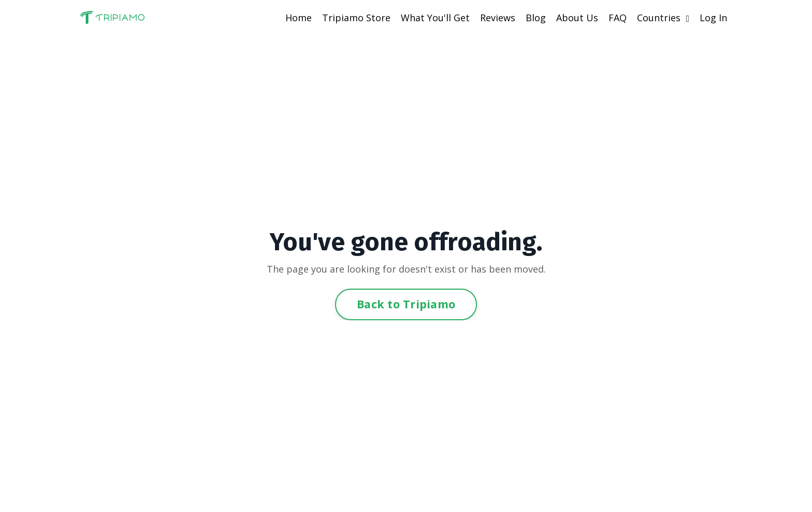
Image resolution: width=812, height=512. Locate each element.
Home (299, 18)
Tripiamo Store (356, 18)
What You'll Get (435, 18)
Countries (663, 18)
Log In (713, 18)
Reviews (498, 18)
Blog (536, 18)
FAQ (618, 18)
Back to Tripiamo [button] (406, 304)
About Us (577, 18)
